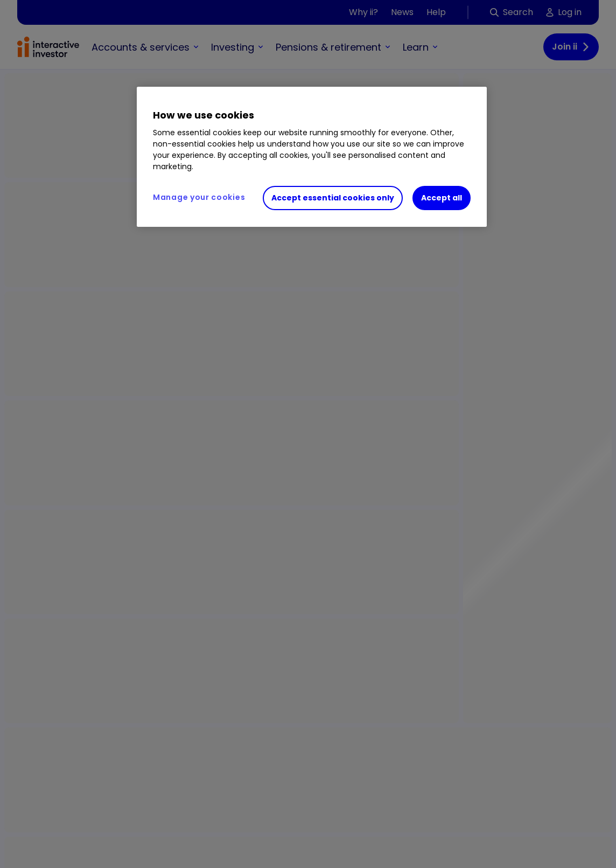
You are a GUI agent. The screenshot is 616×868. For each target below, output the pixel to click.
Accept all (442, 198)
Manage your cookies (199, 197)
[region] (312, 157)
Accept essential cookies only (333, 198)
